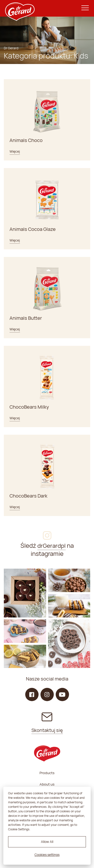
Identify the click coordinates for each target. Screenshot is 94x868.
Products (47, 773)
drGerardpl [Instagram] (52, 546)
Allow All (47, 842)
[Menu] (85, 8)
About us (47, 784)
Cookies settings (47, 855)
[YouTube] (62, 694)
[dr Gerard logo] (20, 8)
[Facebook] (32, 694)
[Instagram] (25, 593)
